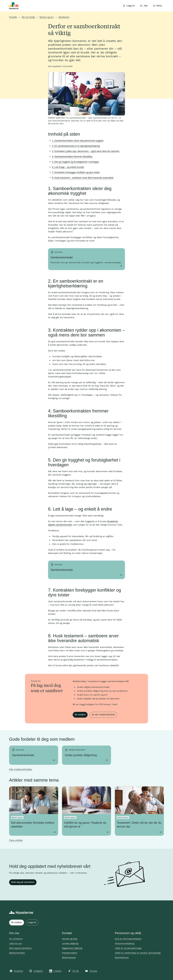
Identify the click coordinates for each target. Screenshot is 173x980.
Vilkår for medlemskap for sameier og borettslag (138, 953)
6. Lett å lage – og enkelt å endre (68, 167)
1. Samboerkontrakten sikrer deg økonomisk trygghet (78, 141)
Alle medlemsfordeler (21, 769)
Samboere (64, 17)
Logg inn (32, 922)
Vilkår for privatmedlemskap (128, 948)
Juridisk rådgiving (70, 943)
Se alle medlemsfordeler (103, 715)
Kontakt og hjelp (70, 939)
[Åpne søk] (144, 6)
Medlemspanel (69, 957)
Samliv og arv (47, 17)
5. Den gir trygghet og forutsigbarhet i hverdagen (76, 162)
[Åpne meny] (157, 6)
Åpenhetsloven (122, 957)
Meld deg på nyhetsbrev (23, 882)
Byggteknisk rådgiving (72, 948)
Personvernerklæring (125, 943)
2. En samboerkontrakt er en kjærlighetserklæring (76, 146)
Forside (13, 17)
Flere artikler (16, 840)
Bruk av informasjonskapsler (128, 939)
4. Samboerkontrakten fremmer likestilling (72, 157)
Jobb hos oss (15, 943)
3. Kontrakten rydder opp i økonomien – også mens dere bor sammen (86, 151)
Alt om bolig (28, 17)
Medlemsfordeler (17, 953)
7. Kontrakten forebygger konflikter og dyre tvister (76, 172)
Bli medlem (80, 715)
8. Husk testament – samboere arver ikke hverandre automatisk (83, 178)
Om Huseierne (16, 939)
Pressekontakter (70, 953)
